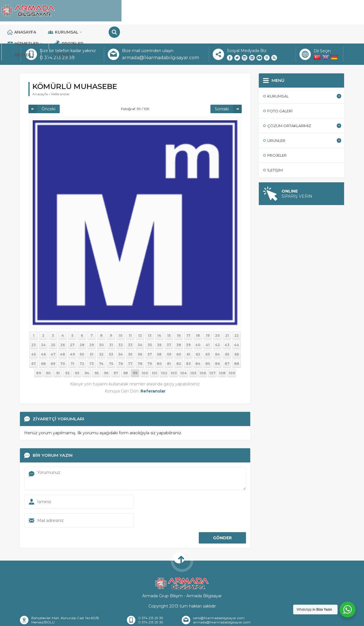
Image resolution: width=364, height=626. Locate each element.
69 (53, 345)
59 (169, 335)
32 (121, 326)
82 (179, 345)
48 (63, 335)
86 (217, 345)
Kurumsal (146, 11)
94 (87, 354)
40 (198, 326)
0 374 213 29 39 (57, 39)
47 (53, 335)
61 (188, 335)
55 (130, 335)
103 (174, 354)
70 (63, 345)
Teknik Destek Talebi (282, 619)
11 (130, 316)
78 (140, 345)
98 (126, 354)
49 (72, 335)
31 (111, 326)
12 (140, 316)
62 (198, 335)
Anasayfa (102, 11)
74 (101, 345)
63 (208, 335)
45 (34, 335)
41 (208, 326)
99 (135, 354)
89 (39, 354)
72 (82, 345)
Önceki (48, 90)
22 (237, 316)
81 (169, 345)
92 (67, 354)
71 (72, 345)
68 (43, 345)
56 (140, 335)
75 (111, 345)
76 (121, 345)
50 (82, 335)
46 (43, 335)
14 (159, 316)
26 (63, 326)
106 (203, 354)
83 (188, 345)
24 (43, 326)
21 (227, 316)
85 (208, 345)
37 (169, 326)
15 (169, 316)
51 (92, 335)
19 (208, 316)
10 (121, 316)
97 (116, 354)
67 (34, 345)
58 (159, 335)
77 (130, 345)
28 (82, 326)
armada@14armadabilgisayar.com (161, 39)
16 (179, 316)
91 (58, 354)
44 (237, 326)
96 (106, 354)
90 (48, 354)
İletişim (315, 11)
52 (101, 335)
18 (198, 316)
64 (217, 335)
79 (150, 345)
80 (159, 345)
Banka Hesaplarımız (187, 619)
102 (164, 354)
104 (184, 354)
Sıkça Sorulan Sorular (234, 619)
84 (198, 345)
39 (188, 326)
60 (179, 335)
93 (77, 354)
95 (97, 354)
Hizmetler (193, 11)
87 (227, 345)
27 (72, 326)
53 (111, 335)
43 (227, 326)
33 (130, 326)
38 (179, 326)
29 (92, 326)
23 (34, 326)
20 (217, 316)
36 (159, 326)
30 (101, 326)
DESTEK (277, 11)
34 (140, 326)
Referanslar (60, 75)
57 (150, 335)
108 (222, 354)
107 (212, 354)
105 (193, 354)
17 (188, 316)
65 (227, 335)
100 (145, 354)
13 (150, 316)
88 (237, 345)
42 (217, 326)
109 (232, 354)
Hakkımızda (98, 619)
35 (150, 326)
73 (92, 345)
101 (155, 354)
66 (237, 335)
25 (53, 326)
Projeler (237, 11)
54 (121, 335)
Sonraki (222, 90)
